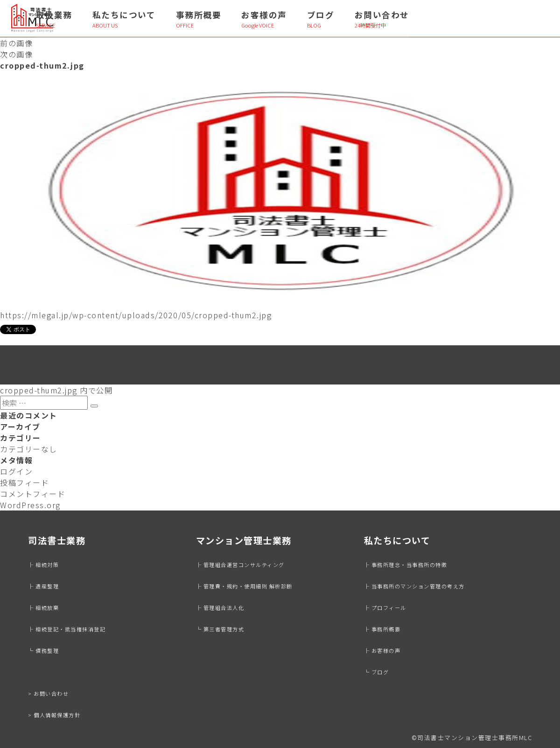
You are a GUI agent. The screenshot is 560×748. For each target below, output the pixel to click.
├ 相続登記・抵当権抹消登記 (67, 629)
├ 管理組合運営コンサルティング (240, 565)
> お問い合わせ (48, 693)
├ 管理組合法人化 (220, 608)
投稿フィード (24, 482)
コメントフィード (33, 494)
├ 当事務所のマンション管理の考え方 (414, 586)
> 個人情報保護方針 (54, 715)
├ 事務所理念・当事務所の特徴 (406, 565)
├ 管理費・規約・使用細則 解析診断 (244, 586)
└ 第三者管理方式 (220, 629)
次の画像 (16, 54)
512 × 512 (83, 374)
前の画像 (16, 43)
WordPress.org (30, 505)
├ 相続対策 (43, 565)
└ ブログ (377, 672)
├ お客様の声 (382, 650)
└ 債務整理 (43, 650)
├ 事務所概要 (382, 629)
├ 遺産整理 (43, 586)
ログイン (16, 471)
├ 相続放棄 (43, 608)
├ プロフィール (385, 608)
